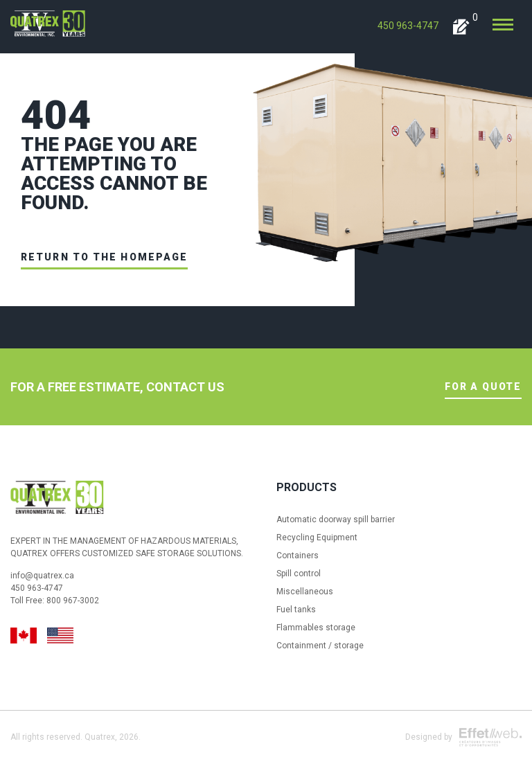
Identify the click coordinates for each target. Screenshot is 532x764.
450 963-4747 (408, 26)
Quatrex (100, 737)
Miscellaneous (305, 592)
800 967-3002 (73, 601)
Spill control (299, 574)
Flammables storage (316, 628)
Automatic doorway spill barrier (336, 519)
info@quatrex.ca (42, 576)
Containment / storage (320, 646)
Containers (298, 556)
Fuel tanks (296, 610)
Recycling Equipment (317, 538)
